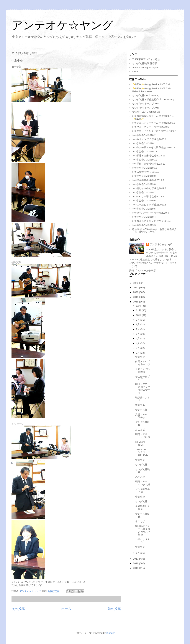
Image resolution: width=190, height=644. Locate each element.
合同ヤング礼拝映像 (142, 370)
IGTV (135, 72)
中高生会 (140, 357)
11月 (139, 310)
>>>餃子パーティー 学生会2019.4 (150, 213)
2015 (136, 568)
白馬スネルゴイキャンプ (143, 363)
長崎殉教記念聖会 (142, 508)
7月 (138, 329)
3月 (138, 348)
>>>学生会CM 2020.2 (144, 135)
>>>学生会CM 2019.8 (144, 184)
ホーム (66, 609)
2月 (138, 353)
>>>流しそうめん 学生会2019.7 (149, 188)
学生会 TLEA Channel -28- (146, 112)
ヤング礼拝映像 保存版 (145, 63)
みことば (140, 430)
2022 (136, 283)
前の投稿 (114, 609)
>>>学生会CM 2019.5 (144, 209)
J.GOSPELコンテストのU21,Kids (143, 452)
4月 (138, 343)
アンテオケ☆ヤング (62, 25)
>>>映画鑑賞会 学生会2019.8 (148, 180)
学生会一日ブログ (142, 378)
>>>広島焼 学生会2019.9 (146, 172)
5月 (138, 338)
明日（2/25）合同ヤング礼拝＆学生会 (143, 389)
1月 (138, 553)
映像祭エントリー (142, 399)
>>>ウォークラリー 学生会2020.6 (150, 127)
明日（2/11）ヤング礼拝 (143, 483)
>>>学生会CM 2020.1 (144, 143)
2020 (136, 292)
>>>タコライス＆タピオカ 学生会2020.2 (154, 131)
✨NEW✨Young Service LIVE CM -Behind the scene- (152, 90)
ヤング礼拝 (141, 410)
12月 (139, 306)
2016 (136, 563)
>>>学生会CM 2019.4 (144, 217)
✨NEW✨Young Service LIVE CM (151, 84)
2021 (136, 288)
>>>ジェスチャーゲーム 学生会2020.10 (154, 123)
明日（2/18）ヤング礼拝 (143, 436)
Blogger (110, 633)
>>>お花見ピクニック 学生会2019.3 (152, 221)
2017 (136, 559)
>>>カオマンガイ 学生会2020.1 (149, 139)
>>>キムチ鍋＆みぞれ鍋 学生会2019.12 (154, 147)
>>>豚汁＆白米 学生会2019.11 (149, 156)
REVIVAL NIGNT (140, 443)
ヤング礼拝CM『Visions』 (146, 95)
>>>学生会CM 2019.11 (145, 160)
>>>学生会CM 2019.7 (144, 192)
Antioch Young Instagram (146, 67)
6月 (138, 334)
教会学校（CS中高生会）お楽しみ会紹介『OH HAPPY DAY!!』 (154, 231)
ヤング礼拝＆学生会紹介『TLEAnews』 (154, 99)
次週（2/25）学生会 (142, 416)
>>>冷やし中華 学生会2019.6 (148, 196)
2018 (136, 302)
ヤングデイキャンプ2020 (146, 104)
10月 (139, 315)
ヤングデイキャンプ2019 (146, 108)
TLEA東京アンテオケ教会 (146, 59)
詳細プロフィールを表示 (143, 271)
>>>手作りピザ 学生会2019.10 (149, 164)
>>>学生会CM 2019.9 (144, 176)
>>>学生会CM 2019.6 (144, 201)
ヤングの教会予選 (142, 491)
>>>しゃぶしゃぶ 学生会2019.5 (149, 205)
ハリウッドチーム (142, 541)
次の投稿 (18, 609)
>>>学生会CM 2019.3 (144, 225)
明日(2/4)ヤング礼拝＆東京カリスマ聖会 (143, 530)
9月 (138, 320)
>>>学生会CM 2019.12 (145, 152)
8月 (138, 324)
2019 (136, 297)
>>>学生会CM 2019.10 (145, 168)
